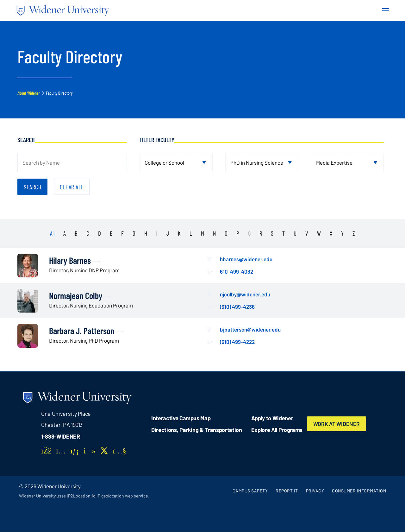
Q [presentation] (249, 233)
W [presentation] (319, 233)
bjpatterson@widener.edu (250, 329)
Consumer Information (359, 491)
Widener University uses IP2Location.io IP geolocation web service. (84, 496)
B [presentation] (76, 233)
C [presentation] (88, 233)
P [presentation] (238, 233)
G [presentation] (134, 233)
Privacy (315, 491)
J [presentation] (168, 233)
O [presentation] (226, 233)
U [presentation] (295, 233)
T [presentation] (283, 233)
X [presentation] (331, 233)
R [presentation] (261, 233)
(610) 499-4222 (237, 342)
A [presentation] (65, 233)
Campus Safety (250, 491)
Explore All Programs (277, 430)
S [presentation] (272, 233)
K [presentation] (179, 233)
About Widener (29, 93)
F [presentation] (122, 233)
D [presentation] (100, 233)
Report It (287, 491)
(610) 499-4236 (237, 307)
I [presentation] (157, 233)
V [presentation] (307, 233)
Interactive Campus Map (181, 418)
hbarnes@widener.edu (246, 259)
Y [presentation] (342, 233)
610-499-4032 (237, 271)
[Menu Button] (384, 10)
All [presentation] (52, 233)
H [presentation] (146, 233)
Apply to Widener (272, 418)
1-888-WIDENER (61, 436)
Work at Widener (336, 424)
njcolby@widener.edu (245, 294)
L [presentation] (191, 233)
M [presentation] (202, 233)
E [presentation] (111, 233)
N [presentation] (214, 233)
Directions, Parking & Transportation (197, 430)
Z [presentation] (354, 233)
